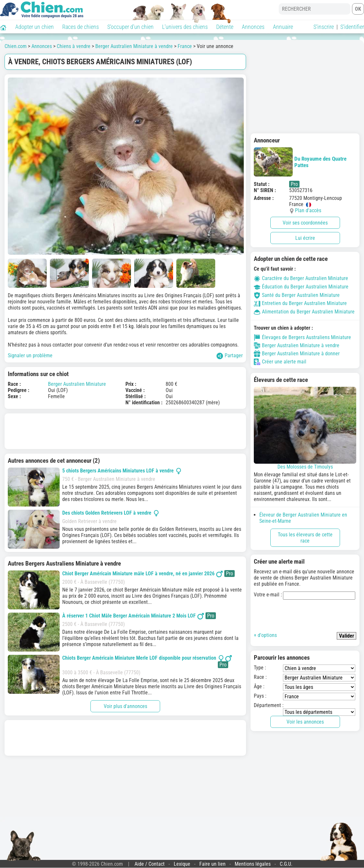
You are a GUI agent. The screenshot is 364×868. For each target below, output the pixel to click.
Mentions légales (253, 864)
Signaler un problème (30, 355)
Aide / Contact (150, 864)
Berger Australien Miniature (77, 384)
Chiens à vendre (74, 46)
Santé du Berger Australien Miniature (297, 295)
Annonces (253, 27)
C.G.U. (286, 864)
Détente (225, 27)
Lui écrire (305, 238)
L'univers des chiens (185, 27)
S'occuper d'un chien (130, 27)
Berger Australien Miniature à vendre (134, 46)
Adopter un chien (35, 27)
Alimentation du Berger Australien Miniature (304, 312)
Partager (230, 356)
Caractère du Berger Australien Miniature (301, 278)
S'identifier (352, 27)
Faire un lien (212, 864)
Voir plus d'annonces (125, 706)
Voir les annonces (305, 722)
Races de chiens (81, 27)
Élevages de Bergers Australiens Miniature (302, 337)
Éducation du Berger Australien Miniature (301, 287)
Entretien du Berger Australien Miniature (300, 303)
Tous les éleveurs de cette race (305, 538)
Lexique (182, 864)
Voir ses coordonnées (305, 223)
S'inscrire (324, 27)
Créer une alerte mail (280, 362)
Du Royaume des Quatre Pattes (300, 162)
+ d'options (265, 635)
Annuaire (283, 27)
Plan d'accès (308, 210)
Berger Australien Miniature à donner (297, 354)
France (185, 46)
